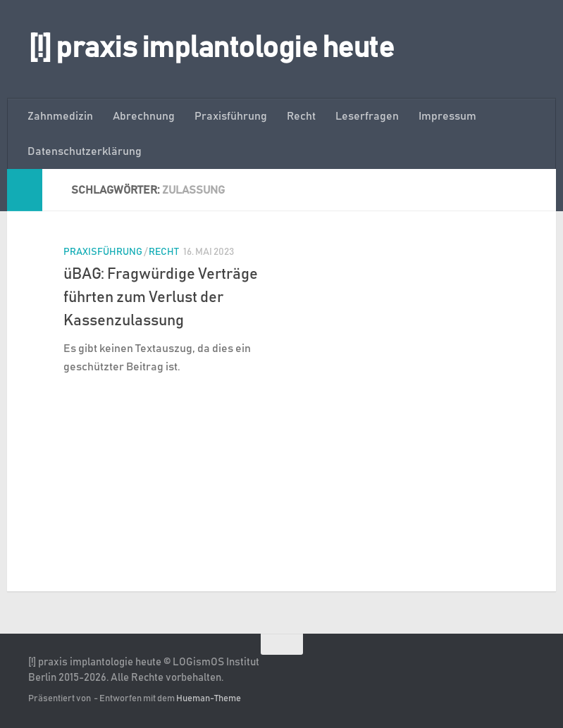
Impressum (447, 116)
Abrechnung (144, 116)
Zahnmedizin (60, 116)
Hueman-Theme (209, 699)
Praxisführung (231, 116)
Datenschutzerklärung (85, 151)
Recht (301, 116)
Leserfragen (367, 116)
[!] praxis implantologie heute (211, 49)
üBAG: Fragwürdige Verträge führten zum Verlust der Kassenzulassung (161, 298)
